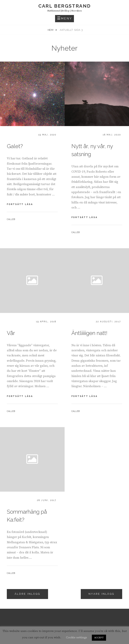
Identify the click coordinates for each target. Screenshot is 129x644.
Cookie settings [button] (76, 637)
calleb (11, 219)
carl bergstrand (65, 6)
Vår (11, 333)
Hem (51, 30)
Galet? (15, 146)
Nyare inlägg (101, 594)
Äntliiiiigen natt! (89, 333)
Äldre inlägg (27, 594)
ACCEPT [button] (99, 638)
